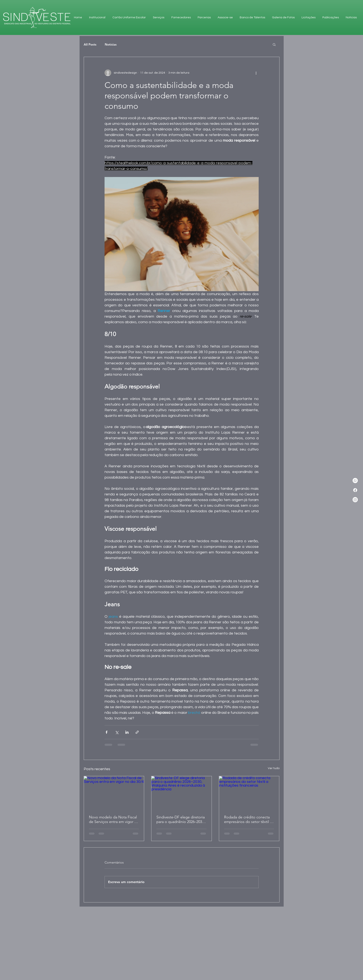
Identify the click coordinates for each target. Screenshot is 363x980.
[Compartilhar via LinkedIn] (127, 732)
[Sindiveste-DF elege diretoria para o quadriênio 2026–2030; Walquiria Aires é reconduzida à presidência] (181, 793)
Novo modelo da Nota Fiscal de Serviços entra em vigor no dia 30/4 (114, 819)
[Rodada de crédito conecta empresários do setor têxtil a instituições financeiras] (249, 793)
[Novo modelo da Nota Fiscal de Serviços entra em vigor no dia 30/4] (114, 793)
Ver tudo (274, 768)
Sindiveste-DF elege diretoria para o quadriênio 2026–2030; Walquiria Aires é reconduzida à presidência (181, 819)
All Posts (90, 44)
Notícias (111, 44)
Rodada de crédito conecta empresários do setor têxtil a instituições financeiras (248, 819)
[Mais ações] (256, 73)
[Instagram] (355, 500)
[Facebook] (355, 490)
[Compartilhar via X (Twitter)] (117, 732)
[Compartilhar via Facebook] (107, 732)
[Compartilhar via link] (137, 732)
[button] (274, 44)
